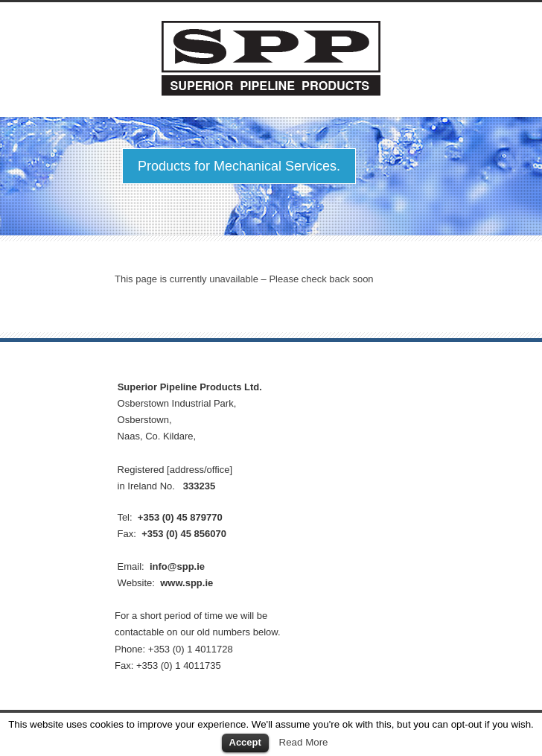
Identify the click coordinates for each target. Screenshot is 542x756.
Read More (304, 742)
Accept (245, 742)
